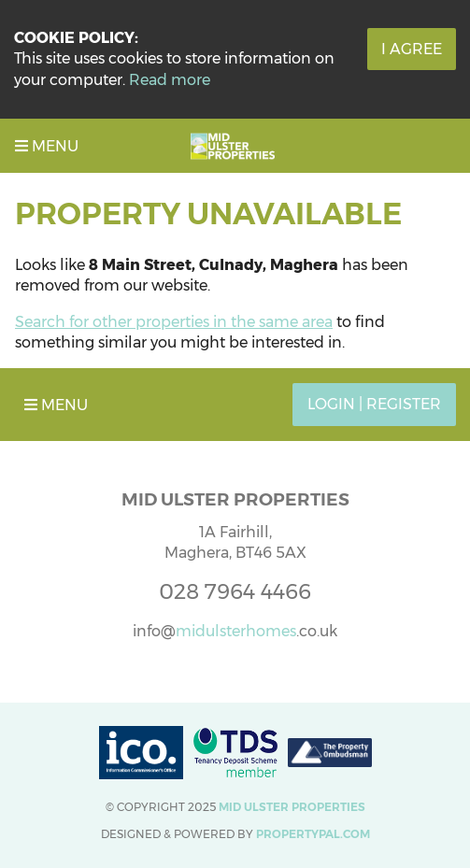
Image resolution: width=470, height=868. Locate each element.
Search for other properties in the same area (174, 322)
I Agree (412, 49)
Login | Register (374, 404)
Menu (47, 146)
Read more (170, 80)
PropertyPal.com (313, 834)
